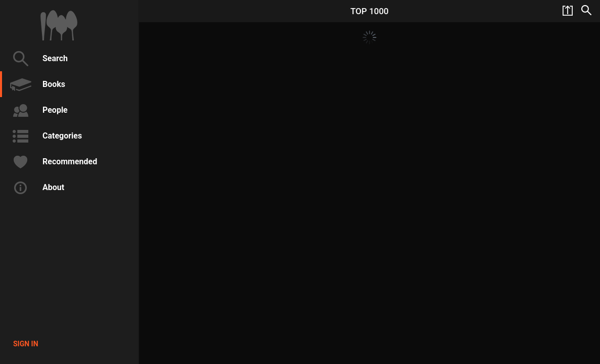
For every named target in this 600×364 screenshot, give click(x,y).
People (38, 110)
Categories (45, 136)
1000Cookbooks (59, 25)
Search (38, 59)
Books (36, 84)
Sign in (26, 344)
